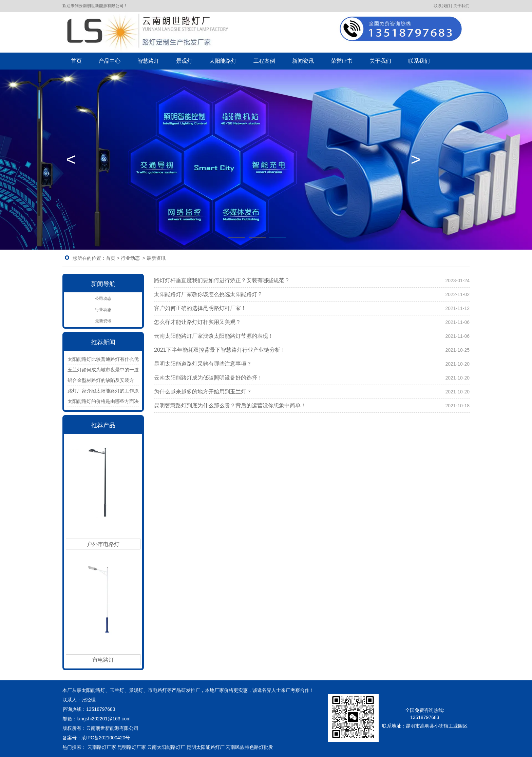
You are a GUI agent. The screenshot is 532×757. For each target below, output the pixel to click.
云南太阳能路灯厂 (166, 747)
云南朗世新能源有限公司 (113, 728)
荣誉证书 (342, 61)
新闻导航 (103, 284)
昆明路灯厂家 (132, 747)
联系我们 (419, 61)
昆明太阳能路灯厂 (206, 747)
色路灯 (261, 747)
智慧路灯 (148, 61)
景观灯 (184, 61)
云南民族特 (237, 747)
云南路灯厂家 (102, 747)
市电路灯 (157, 690)
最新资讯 (103, 321)
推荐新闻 (103, 342)
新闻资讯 (303, 61)
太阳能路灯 (223, 61)
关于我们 (380, 61)
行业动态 (130, 258)
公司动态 (103, 298)
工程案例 (264, 61)
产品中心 (110, 61)
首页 (76, 61)
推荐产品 (103, 425)
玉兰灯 (117, 690)
